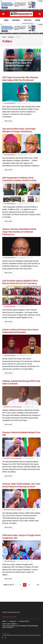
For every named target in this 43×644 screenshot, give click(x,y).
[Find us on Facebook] (3, 638)
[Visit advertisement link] (21, 5)
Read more (9, 121)
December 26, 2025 (23, 258)
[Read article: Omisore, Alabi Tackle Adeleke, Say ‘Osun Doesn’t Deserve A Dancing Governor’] (21, 499)
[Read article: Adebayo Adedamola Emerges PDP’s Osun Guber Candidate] (21, 396)
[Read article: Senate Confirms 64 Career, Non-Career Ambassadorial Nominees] (21, 344)
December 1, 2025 (29, 510)
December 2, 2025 (29, 407)
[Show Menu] (3, 14)
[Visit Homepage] (21, 14)
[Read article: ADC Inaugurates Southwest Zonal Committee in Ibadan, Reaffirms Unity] (21, 192)
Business (16, 20)
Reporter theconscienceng (13, 407)
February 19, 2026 (23, 155)
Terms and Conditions (10, 624)
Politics (28, 20)
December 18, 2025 (23, 356)
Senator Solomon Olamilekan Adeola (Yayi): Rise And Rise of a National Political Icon (19, 232)
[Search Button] (40, 14)
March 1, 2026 (21, 103)
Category (11, 37)
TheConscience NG (13, 69)
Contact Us (13, 621)
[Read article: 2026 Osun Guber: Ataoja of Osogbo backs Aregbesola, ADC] (21, 550)
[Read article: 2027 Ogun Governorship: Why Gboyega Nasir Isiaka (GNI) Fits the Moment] (21, 92)
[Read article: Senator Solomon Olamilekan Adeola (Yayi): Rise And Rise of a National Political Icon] (21, 247)
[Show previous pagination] (16, 585)
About (4, 621)
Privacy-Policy (24, 621)
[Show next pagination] (21, 590)
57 (38, 585)
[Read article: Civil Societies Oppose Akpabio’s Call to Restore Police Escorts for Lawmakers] (21, 295)
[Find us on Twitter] (6, 638)
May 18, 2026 (24, 69)
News (6, 20)
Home (4, 37)
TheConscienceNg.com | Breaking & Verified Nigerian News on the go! (20, 627)
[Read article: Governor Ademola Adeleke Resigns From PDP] (21, 447)
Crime (38, 20)
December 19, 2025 (23, 307)
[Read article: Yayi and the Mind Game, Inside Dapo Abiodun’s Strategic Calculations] (21, 144)
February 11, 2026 (23, 204)
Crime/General (11, 57)
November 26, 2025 (23, 561)
